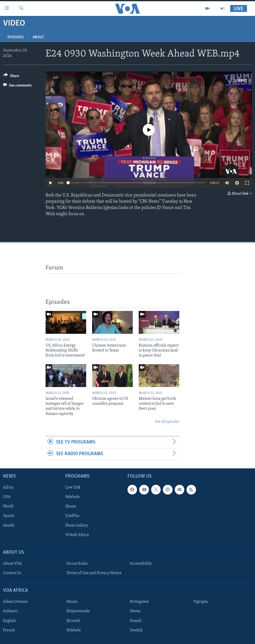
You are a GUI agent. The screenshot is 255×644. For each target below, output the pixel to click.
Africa (8, 488)
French (9, 630)
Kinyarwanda (78, 611)
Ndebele (72, 497)
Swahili (136, 630)
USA (7, 497)
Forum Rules (77, 564)
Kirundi (73, 621)
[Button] (11, 77)
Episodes (16, 37)
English (9, 621)
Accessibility (141, 564)
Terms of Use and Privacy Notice (94, 573)
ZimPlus (72, 516)
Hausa (72, 602)
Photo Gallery (77, 526)
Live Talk (73, 488)
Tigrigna (201, 602)
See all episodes (167, 422)
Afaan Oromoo (15, 602)
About (38, 37)
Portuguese (139, 602)
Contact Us (12, 573)
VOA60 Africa (77, 535)
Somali (136, 621)
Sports (9, 516)
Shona (71, 507)
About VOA (12, 564)
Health (9, 526)
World (8, 507)
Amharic (10, 611)
